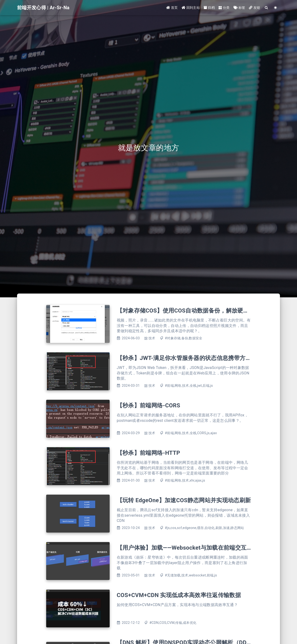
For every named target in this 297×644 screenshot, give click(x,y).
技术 (152, 338)
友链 (254, 8)
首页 (172, 8)
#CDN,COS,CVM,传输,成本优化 (173, 623)
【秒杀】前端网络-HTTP (148, 453)
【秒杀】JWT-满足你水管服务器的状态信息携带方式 (184, 358)
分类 (224, 8)
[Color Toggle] (275, 8)
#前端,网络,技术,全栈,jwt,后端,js (189, 386)
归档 (209, 8)
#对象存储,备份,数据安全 (184, 338)
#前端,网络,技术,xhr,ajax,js (185, 481)
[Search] (266, 8)
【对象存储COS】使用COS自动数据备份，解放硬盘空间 (189, 311)
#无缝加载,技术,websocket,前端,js (191, 575)
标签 (239, 8)
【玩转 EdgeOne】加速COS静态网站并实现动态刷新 (184, 500)
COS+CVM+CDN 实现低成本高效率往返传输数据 (179, 595)
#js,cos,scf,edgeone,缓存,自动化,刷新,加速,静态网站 (205, 528)
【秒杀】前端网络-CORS (148, 405)
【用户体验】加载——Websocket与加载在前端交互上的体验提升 (199, 548)
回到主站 (191, 8)
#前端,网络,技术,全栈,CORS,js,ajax (191, 433)
